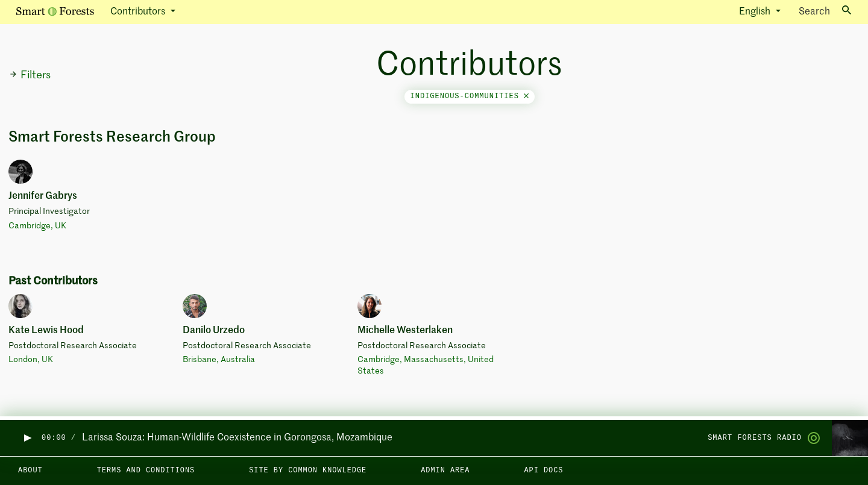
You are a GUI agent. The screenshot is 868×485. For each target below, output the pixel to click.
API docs (543, 471)
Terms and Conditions (146, 471)
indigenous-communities (470, 96)
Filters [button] (30, 75)
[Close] (526, 96)
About (30, 471)
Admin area (445, 471)
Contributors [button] (139, 12)
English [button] (756, 12)
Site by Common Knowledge (308, 471)
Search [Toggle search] (825, 11)
